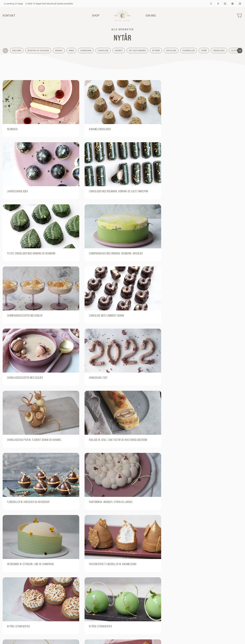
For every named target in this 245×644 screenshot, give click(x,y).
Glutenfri (236, 51)
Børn (71, 51)
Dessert (119, 51)
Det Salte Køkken (137, 51)
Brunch (59, 51)
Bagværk (17, 51)
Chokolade (103, 51)
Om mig (151, 15)
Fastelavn (171, 51)
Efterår (156, 51)
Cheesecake (86, 51)
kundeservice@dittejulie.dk (18, 638)
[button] (5, 51)
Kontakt (9, 15)
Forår (204, 51)
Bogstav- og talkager (38, 51)
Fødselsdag (219, 51)
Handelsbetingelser (191, 638)
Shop (96, 15)
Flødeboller (189, 51)
